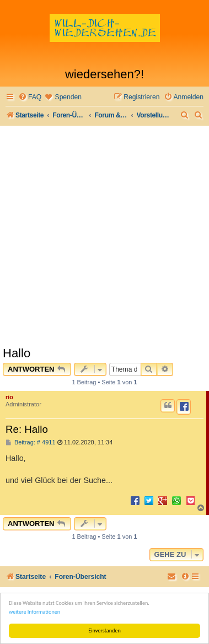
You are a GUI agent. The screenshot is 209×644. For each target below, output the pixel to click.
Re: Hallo (27, 429)
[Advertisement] (104, 236)
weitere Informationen (34, 612)
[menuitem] (30, 97)
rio (9, 397)
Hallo (17, 353)
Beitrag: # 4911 (31, 442)
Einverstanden (104, 630)
